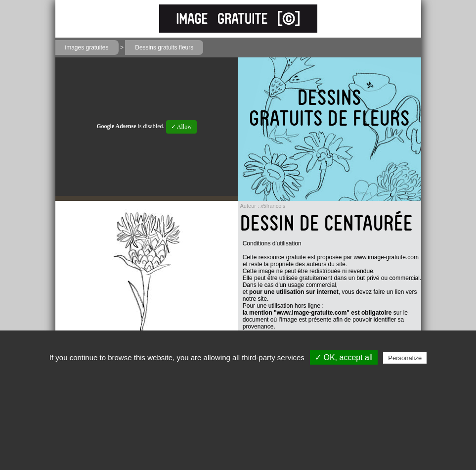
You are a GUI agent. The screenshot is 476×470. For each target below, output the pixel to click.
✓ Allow (181, 127)
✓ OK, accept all (344, 357)
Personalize (405, 358)
